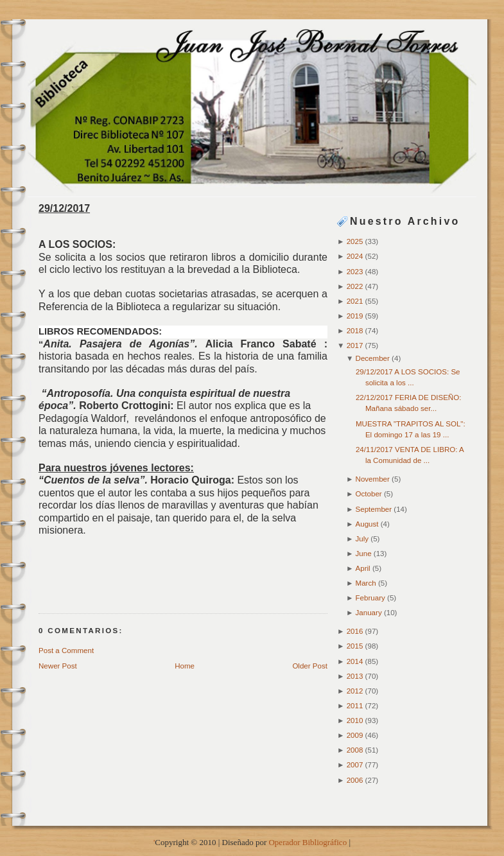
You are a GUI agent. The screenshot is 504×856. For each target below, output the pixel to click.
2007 (356, 765)
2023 (356, 272)
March (367, 583)
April (364, 568)
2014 (356, 661)
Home (185, 666)
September (375, 509)
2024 (356, 256)
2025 (356, 241)
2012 (356, 691)
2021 (356, 301)
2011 (356, 706)
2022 (356, 286)
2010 (356, 721)
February (371, 598)
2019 (356, 316)
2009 (356, 735)
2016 (356, 631)
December (374, 358)
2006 (356, 780)
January (370, 613)
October (370, 494)
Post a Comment (66, 651)
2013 (356, 676)
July (363, 539)
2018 (356, 331)
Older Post (310, 666)
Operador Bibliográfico (308, 842)
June (365, 554)
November (374, 479)
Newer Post (58, 666)
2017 (356, 345)
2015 (356, 646)
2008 (356, 750)
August (368, 524)
